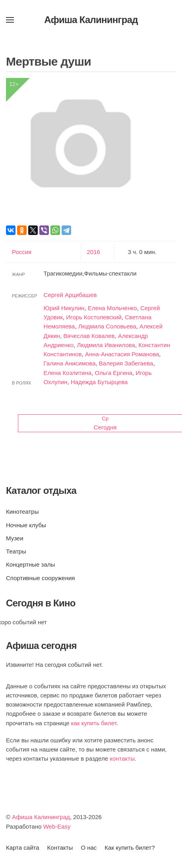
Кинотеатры (22, 512)
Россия (22, 252)
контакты (122, 758)
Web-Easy (57, 826)
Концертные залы (30, 564)
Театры (16, 551)
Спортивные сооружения (40, 578)
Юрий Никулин (64, 308)
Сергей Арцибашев (70, 295)
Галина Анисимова (70, 363)
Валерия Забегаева (126, 363)
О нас (89, 848)
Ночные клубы (26, 525)
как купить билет (94, 723)
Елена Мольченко (112, 308)
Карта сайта (23, 848)
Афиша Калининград (41, 817)
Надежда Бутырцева (99, 382)
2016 (94, 252)
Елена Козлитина (68, 373)
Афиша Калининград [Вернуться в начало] (91, 20)
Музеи (15, 538)
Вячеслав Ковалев (89, 336)
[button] (10, 20)
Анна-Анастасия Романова (122, 354)
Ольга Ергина (113, 373)
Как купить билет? (130, 848)
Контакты (60, 848)
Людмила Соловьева (107, 326)
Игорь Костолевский (94, 317)
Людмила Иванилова (106, 345)
